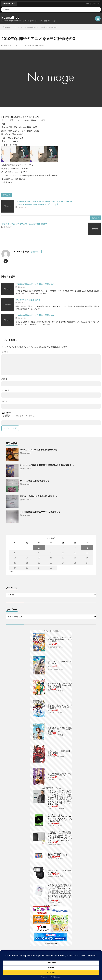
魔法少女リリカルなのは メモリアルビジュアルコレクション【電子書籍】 (60, 707)
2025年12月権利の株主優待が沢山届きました (39, 496)
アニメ (18, 45)
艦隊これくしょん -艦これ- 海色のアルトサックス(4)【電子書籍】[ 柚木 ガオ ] (60, 729)
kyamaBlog (11, 17)
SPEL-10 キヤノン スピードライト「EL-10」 (60, 871)
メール (5, 390)
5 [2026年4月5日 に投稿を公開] (87, 548)
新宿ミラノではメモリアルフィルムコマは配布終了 (24, 224)
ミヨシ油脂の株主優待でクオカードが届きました (40, 512)
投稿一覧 (35, 252)
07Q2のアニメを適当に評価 (28, 300)
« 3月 (11, 571)
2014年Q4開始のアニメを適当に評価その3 (35, 315)
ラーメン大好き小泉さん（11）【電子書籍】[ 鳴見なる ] (60, 775)
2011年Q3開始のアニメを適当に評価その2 (35, 284)
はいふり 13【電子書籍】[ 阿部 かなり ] (60, 662)
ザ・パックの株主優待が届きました (35, 481)
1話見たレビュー (31, 45)
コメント (5, 352)
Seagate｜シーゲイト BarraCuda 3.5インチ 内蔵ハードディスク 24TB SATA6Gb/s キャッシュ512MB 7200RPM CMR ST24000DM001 (60, 818)
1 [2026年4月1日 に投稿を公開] (39, 548)
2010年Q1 (43, 45)
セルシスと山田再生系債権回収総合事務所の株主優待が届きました (47, 465)
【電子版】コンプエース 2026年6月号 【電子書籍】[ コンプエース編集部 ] (60, 639)
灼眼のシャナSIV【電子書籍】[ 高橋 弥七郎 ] (60, 752)
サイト (4, 401)
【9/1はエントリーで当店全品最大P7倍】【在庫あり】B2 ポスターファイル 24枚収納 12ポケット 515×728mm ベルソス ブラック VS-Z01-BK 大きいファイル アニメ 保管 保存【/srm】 (60, 836)
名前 (4, 379)
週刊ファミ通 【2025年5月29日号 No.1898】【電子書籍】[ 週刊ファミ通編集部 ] (60, 685)
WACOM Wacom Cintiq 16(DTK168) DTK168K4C (57, 854)
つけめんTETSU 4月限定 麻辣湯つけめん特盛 (39, 450)
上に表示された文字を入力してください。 (19, 416)
